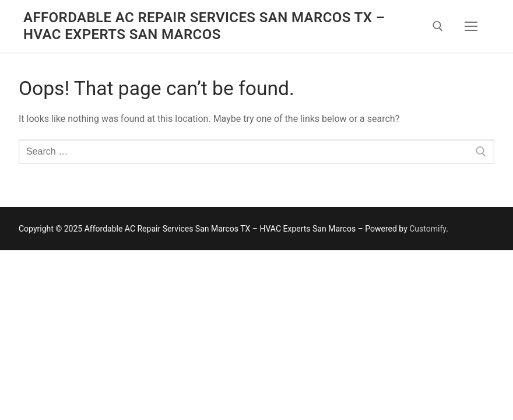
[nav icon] (471, 26)
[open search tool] (438, 26)
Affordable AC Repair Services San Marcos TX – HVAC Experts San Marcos (204, 26)
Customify (428, 229)
